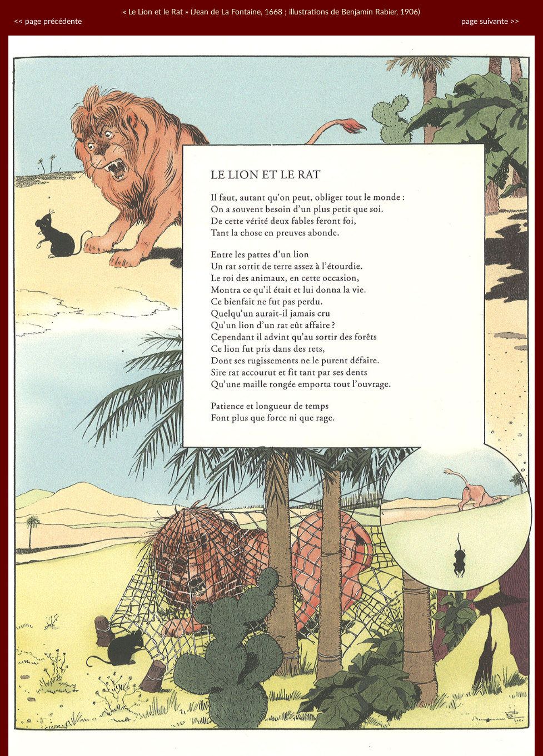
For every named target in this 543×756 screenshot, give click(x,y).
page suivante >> (490, 22)
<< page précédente (48, 22)
